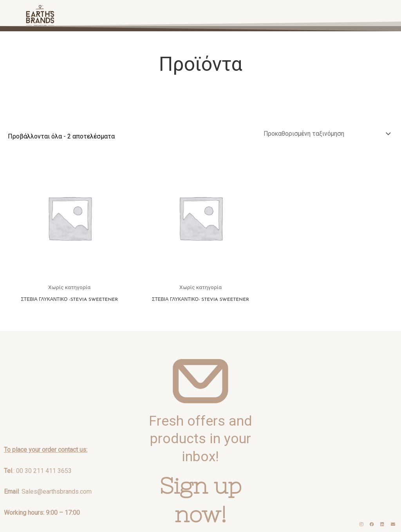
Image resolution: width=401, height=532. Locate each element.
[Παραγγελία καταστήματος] (325, 134)
